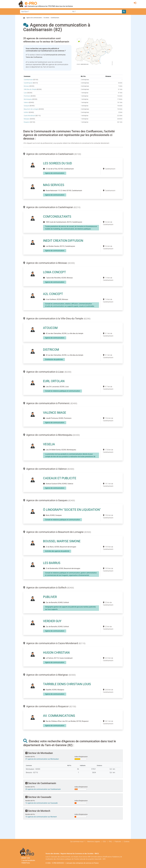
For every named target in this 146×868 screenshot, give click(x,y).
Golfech (26, 112)
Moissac (26, 86)
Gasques (27, 106)
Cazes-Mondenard (30, 116)
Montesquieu (28, 99)
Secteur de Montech (38, 811)
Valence (26, 103)
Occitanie (46, 18)
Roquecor (27, 122)
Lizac (25, 93)
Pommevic (27, 96)
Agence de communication (34, 18)
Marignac (27, 119)
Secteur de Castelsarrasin (41, 783)
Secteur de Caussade (38, 797)
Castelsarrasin (28, 80)
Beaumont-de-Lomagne (31, 109)
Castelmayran (28, 83)
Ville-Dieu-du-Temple (30, 89)
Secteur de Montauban (39, 753)
